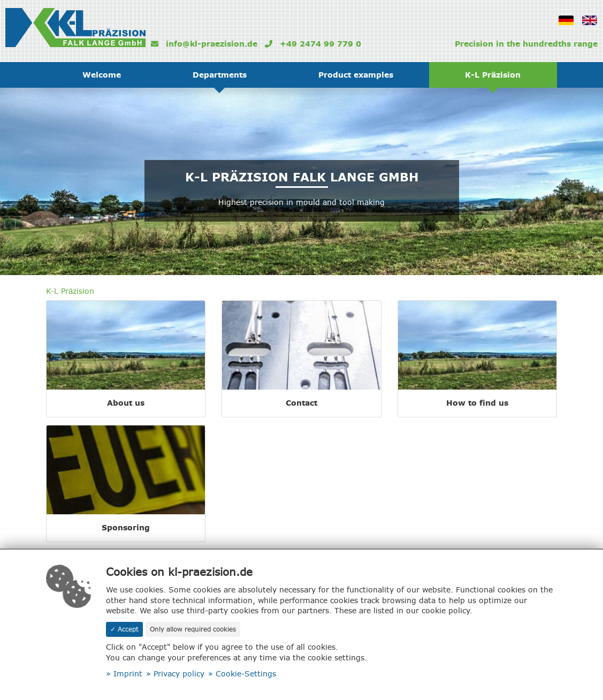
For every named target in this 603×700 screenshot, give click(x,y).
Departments (220, 75)
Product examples (356, 75)
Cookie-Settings (246, 674)
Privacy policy (179, 674)
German (570, 27)
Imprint (128, 674)
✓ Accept (124, 629)
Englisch (593, 27)
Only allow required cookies (193, 629)
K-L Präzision (493, 75)
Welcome (102, 75)
